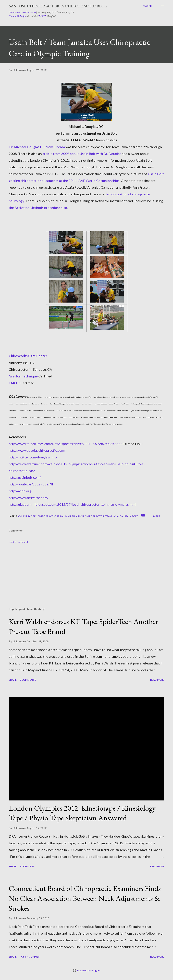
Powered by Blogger (86, 970)
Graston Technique (18, 16)
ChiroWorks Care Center (28, 356)
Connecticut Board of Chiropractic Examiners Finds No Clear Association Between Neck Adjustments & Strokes (85, 898)
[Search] (147, 6)
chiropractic (27, 516)
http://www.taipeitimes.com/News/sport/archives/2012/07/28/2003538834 (67, 444)
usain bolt (131, 516)
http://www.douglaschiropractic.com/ (37, 450)
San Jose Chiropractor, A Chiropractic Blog (58, 6)
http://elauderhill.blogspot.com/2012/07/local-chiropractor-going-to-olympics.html (73, 504)
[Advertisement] (86, 578)
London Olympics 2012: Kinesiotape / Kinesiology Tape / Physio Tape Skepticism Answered (82, 813)
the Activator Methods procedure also (38, 208)
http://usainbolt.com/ (25, 477)
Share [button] (156, 516)
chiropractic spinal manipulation (61, 516)
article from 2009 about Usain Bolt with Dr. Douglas (82, 154)
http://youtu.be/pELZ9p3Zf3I (31, 484)
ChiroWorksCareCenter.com (22, 12)
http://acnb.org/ (21, 491)
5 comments (28, 680)
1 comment (27, 866)
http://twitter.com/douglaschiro (33, 457)
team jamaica (114, 516)
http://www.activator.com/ (29, 498)
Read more (157, 680)
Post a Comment (18, 542)
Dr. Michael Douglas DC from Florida (37, 147)
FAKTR (43, 16)
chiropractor (94, 516)
